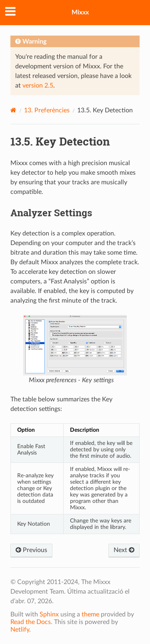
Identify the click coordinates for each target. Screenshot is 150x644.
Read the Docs (31, 622)
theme (90, 614)
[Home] (13, 110)
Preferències (47, 110)
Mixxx (80, 12)
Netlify (20, 630)
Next (124, 550)
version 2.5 (38, 86)
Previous (31, 550)
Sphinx (49, 614)
